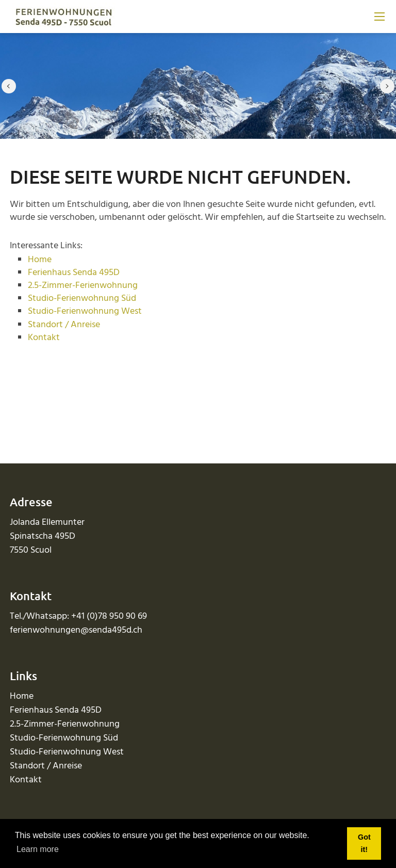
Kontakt (44, 338)
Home (40, 260)
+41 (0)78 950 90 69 (109, 616)
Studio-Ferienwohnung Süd (82, 299)
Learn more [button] (38, 849)
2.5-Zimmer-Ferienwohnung (83, 286)
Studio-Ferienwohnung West (85, 311)
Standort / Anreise (64, 325)
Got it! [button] (364, 843)
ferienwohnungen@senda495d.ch (76, 630)
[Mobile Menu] (379, 17)
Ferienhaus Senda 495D (74, 273)
